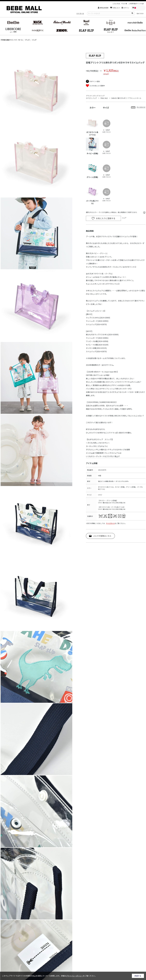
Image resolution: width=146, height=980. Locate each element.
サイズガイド (111, 523)
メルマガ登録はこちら (102, 536)
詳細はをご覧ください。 (79, 976)
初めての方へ (140, 13)
